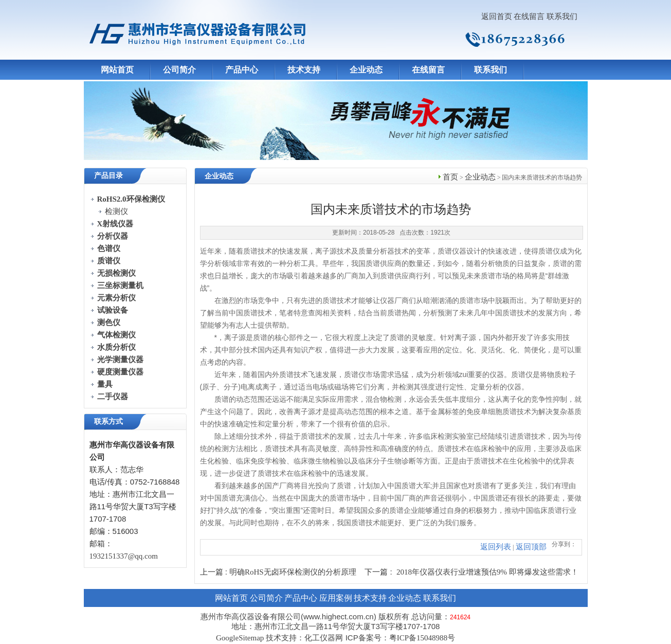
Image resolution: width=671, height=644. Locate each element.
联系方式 (108, 422)
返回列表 (496, 547)
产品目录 (108, 176)
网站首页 (117, 70)
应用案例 (336, 598)
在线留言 (529, 16)
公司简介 (179, 70)
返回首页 (497, 16)
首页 (450, 177)
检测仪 (116, 211)
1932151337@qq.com (124, 556)
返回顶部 (531, 547)
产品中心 (242, 70)
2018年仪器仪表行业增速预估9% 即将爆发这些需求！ (487, 572)
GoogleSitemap (240, 638)
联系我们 (562, 16)
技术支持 (304, 70)
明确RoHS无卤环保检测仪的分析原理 (293, 572)
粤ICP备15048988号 (422, 638)
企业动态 (366, 70)
